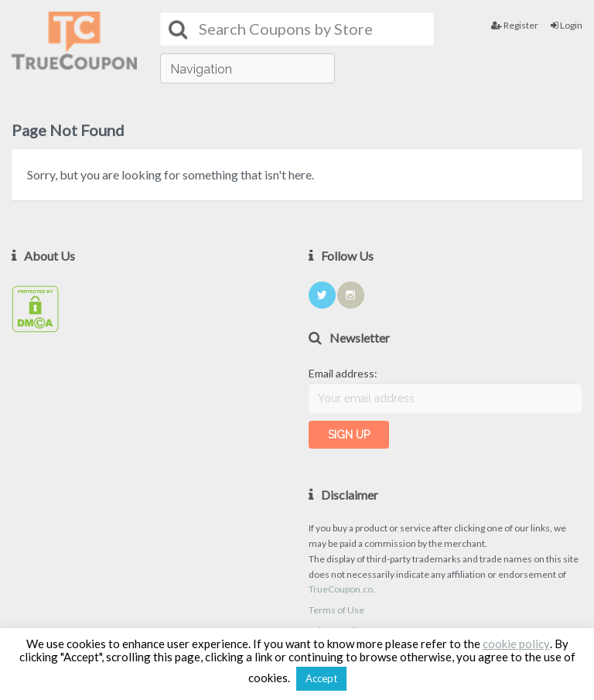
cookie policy (516, 644)
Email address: (343, 373)
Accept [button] (321, 678)
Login (567, 25)
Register (515, 25)
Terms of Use (336, 610)
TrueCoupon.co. (342, 589)
